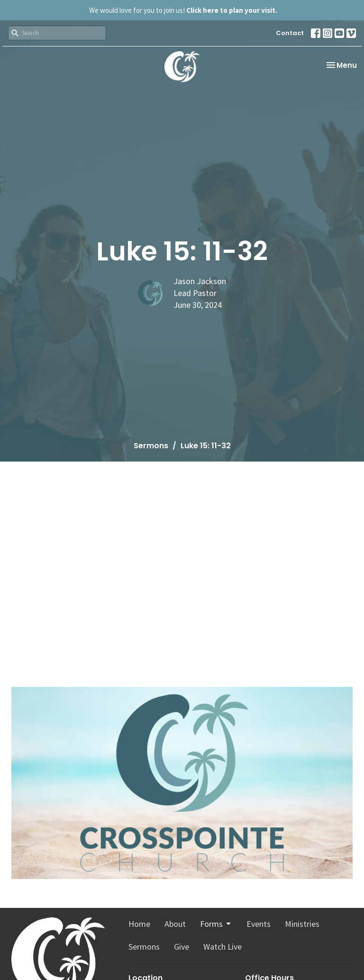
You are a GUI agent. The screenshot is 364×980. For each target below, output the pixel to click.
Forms (216, 924)
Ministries (302, 924)
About (175, 924)
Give (182, 947)
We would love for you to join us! (183, 10)
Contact (290, 33)
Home (139, 924)
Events (259, 924)
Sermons (151, 446)
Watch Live (223, 947)
